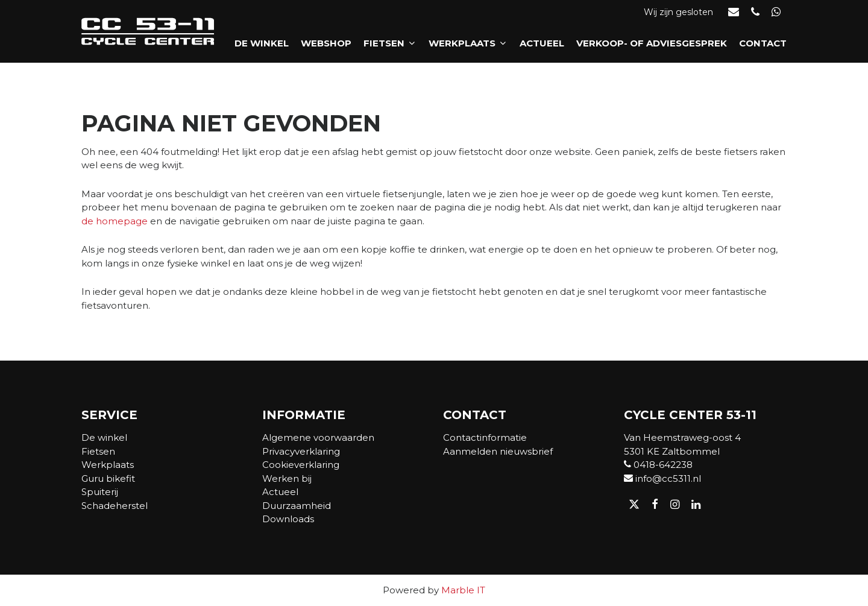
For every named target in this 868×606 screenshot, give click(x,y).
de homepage (115, 221)
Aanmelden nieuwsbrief (498, 451)
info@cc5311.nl (662, 478)
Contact (763, 43)
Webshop (326, 43)
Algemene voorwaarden (318, 437)
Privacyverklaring (301, 451)
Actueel (542, 43)
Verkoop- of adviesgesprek (652, 43)
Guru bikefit (108, 478)
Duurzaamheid (297, 506)
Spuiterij (100, 492)
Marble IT (463, 590)
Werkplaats (468, 43)
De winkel (262, 43)
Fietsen (390, 43)
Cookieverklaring (301, 465)
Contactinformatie (485, 437)
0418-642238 (658, 465)
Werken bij (287, 478)
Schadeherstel (115, 506)
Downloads (288, 519)
